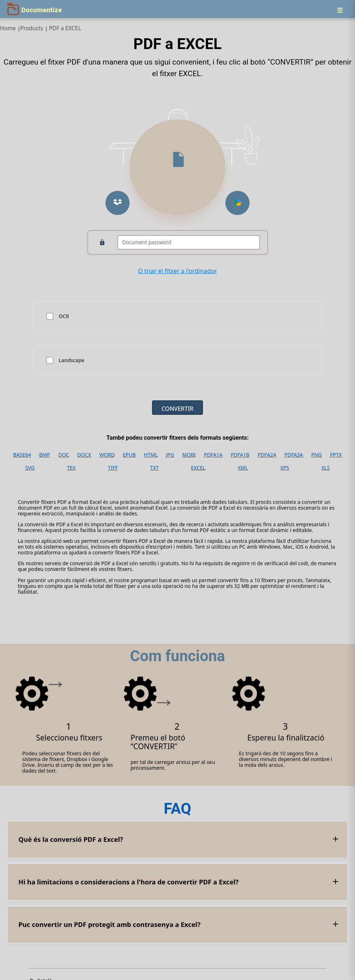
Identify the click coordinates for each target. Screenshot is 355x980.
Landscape (72, 360)
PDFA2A (267, 455)
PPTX (336, 455)
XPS (285, 468)
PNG (317, 455)
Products (32, 28)
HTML (151, 455)
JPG (170, 455)
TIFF (113, 468)
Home (8, 28)
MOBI (189, 455)
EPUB (129, 455)
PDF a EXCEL (65, 28)
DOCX (84, 455)
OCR (64, 316)
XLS (326, 468)
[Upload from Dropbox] (118, 203)
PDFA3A (294, 455)
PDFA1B (240, 455)
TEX (72, 468)
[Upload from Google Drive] (237, 203)
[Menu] (340, 10)
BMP (45, 455)
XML (243, 468)
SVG (30, 468)
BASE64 (22, 455)
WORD (107, 455)
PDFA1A (213, 455)
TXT (155, 468)
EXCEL (198, 468)
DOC (64, 455)
